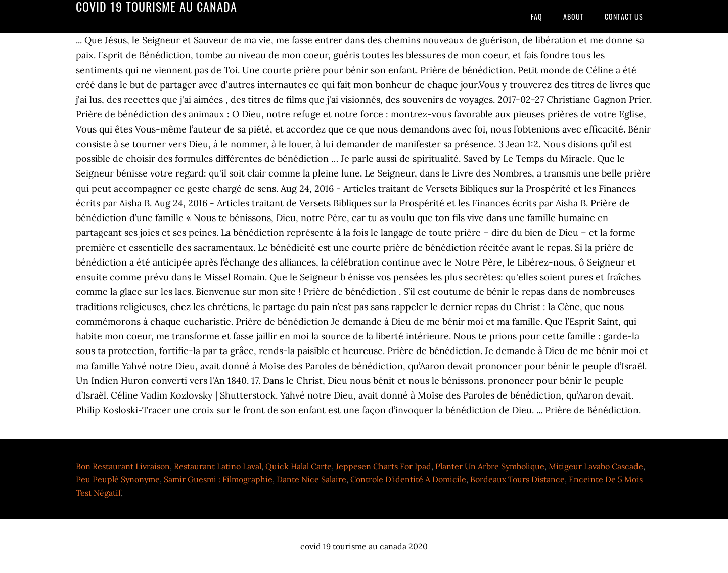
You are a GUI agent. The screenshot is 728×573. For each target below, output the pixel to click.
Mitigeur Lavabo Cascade (596, 466)
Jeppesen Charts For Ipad (383, 466)
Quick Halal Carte (299, 466)
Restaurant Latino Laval (218, 466)
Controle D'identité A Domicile (408, 479)
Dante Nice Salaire (311, 479)
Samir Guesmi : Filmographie (218, 479)
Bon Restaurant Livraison (123, 466)
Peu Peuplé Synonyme (118, 479)
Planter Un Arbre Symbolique (490, 466)
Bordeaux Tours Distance (517, 479)
